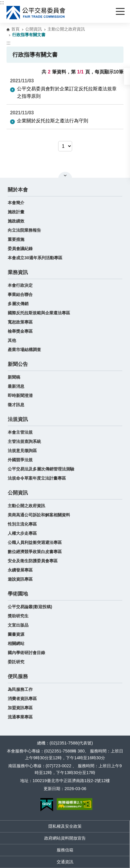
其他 (12, 340)
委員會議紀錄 (20, 249)
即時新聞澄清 (20, 395)
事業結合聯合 (20, 294)
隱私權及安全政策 (65, 826)
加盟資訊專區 (20, 708)
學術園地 (18, 594)
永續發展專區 (20, 570)
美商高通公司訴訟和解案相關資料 (39, 515)
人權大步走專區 (22, 533)
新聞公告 (18, 364)
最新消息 (16, 386)
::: (2, 3)
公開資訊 (34, 29)
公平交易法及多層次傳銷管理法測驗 (41, 469)
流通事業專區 (20, 717)
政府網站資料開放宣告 (65, 838)
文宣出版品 (18, 625)
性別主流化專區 (22, 524)
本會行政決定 (20, 285)
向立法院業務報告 (24, 230)
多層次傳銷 (18, 304)
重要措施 (16, 239)
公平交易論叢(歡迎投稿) (30, 607)
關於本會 (18, 190)
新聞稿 (14, 377)
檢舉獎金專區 (20, 331)
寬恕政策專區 (20, 322)
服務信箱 (65, 850)
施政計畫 (16, 212)
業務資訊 (18, 272)
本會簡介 (16, 203)
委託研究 (16, 662)
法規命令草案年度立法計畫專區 (37, 478)
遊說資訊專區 (20, 579)
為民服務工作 (20, 689)
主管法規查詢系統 (24, 441)
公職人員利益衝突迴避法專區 (35, 542)
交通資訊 (65, 862)
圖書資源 (16, 634)
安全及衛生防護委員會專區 (33, 561)
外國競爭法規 (20, 460)
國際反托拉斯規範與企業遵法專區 (39, 313)
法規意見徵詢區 (22, 451)
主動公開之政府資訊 (66, 29)
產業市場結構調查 (24, 350)
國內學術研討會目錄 (26, 653)
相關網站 (16, 643)
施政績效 (16, 221)
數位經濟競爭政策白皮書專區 (35, 552)
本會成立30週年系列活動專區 (35, 258)
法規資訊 (18, 419)
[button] (127, 76)
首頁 (15, 29)
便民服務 (18, 676)
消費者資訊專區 (22, 699)
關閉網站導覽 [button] (65, 175)
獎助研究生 (18, 616)
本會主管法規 (20, 432)
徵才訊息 (16, 405)
